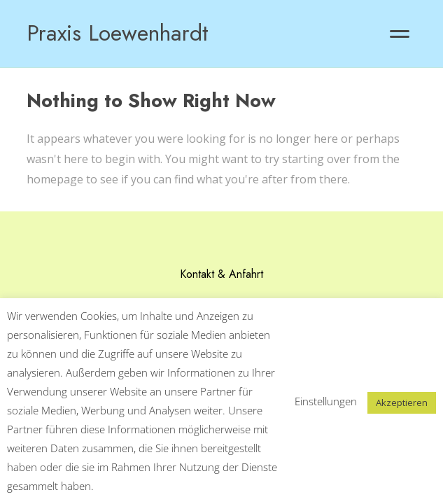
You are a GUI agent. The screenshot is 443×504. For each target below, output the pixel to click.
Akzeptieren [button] (402, 402)
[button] (400, 34)
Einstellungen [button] (326, 401)
